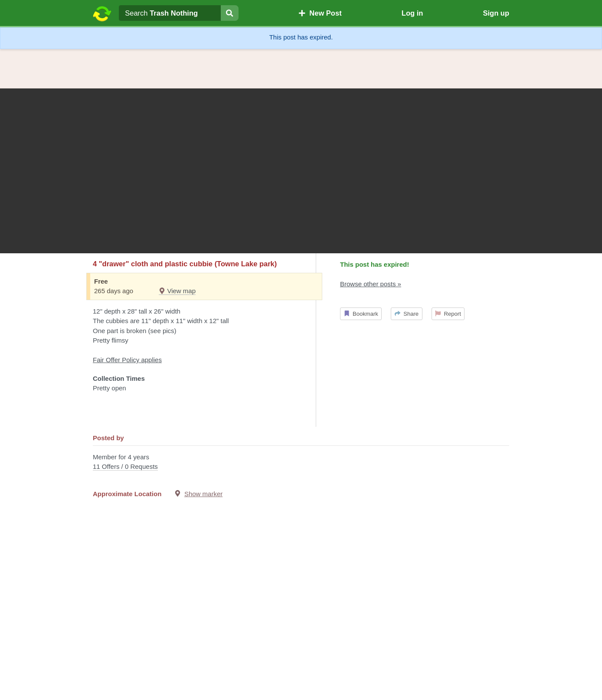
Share (407, 314)
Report (448, 314)
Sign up (496, 13)
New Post (320, 13)
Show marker (203, 494)
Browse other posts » (371, 284)
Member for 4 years (301, 463)
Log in (412, 13)
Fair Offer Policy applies (127, 360)
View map (177, 291)
